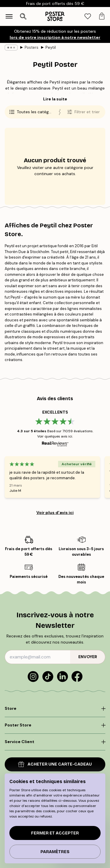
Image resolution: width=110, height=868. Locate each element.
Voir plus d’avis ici (55, 513)
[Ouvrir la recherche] (23, 16)
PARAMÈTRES (55, 852)
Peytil (51, 47)
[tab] (88, 16)
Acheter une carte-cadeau (55, 764)
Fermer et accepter (55, 833)
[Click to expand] (55, 709)
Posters (32, 47)
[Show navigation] (9, 16)
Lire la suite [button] (55, 99)
